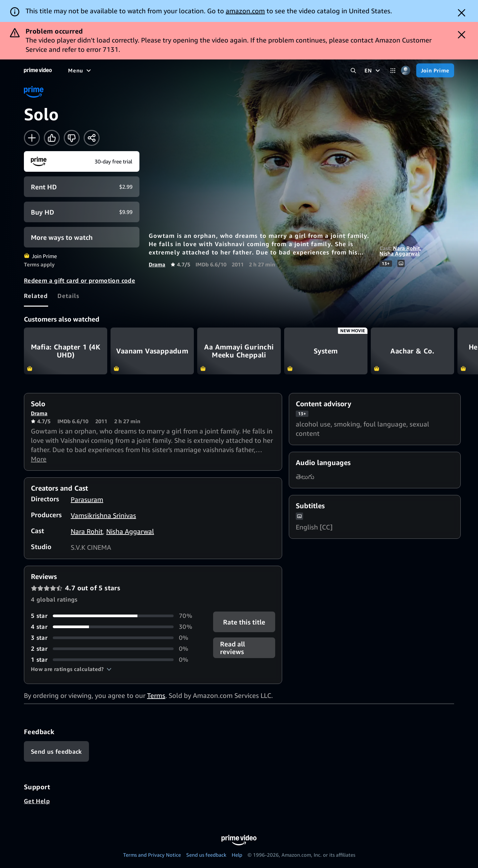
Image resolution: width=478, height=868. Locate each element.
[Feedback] (56, 751)
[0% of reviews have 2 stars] (114, 649)
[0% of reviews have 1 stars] (114, 660)
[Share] (92, 138)
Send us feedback (206, 855)
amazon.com (245, 11)
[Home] (38, 70)
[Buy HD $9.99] (82, 212)
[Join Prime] (435, 70)
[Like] (52, 138)
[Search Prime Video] (353, 71)
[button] (71, 669)
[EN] (373, 70)
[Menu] (80, 70)
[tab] (36, 296)
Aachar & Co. (412, 351)
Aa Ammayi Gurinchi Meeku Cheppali (239, 351)
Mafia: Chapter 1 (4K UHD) (66, 351)
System (326, 351)
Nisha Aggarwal (399, 253)
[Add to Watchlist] (32, 138)
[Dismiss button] (462, 13)
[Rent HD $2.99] (82, 187)
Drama (157, 264)
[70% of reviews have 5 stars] (114, 616)
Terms (156, 695)
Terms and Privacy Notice (152, 855)
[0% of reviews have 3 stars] (114, 638)
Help (237, 855)
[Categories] (393, 71)
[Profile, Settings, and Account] (406, 71)
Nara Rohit (406, 248)
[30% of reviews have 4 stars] (114, 627)
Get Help (37, 801)
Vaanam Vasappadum (152, 351)
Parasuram (87, 499)
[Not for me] (72, 138)
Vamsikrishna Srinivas (103, 515)
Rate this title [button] (244, 622)
